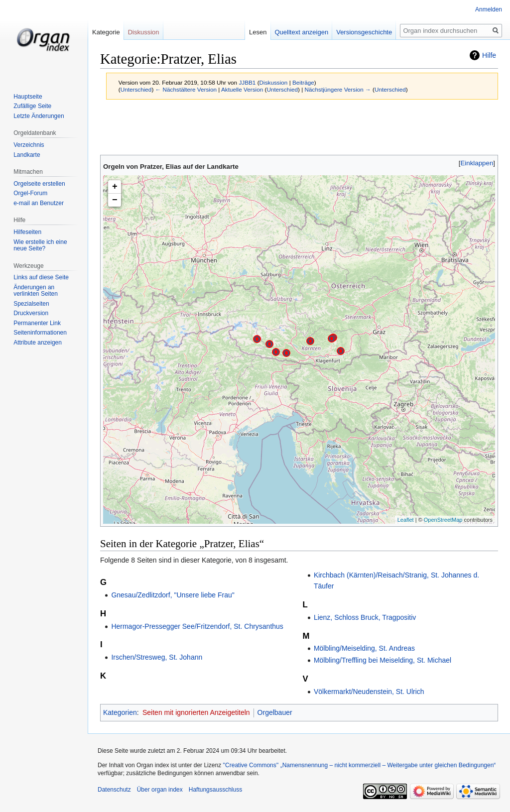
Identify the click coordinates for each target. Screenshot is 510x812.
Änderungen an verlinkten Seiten (36, 291)
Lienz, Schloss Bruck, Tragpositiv (365, 617)
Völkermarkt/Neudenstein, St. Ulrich (369, 692)
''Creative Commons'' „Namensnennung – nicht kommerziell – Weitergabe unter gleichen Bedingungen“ (359, 765)
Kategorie (106, 32)
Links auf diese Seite (41, 277)
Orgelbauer (275, 712)
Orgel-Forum (30, 193)
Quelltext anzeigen (302, 32)
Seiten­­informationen (40, 333)
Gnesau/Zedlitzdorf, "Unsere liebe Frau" (173, 595)
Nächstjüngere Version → (338, 89)
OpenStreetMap (443, 520)
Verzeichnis (29, 145)
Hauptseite (28, 97)
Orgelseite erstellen (39, 184)
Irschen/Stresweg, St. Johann (157, 657)
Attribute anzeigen (38, 343)
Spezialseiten (31, 304)
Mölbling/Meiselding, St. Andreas (364, 648)
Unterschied (136, 89)
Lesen (258, 32)
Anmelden (489, 9)
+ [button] (115, 187)
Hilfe (489, 55)
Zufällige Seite (32, 106)
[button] (477, 163)
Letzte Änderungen (39, 116)
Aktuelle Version (242, 89)
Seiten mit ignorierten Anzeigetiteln (196, 712)
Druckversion (31, 313)
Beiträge (303, 82)
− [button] (115, 200)
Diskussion (274, 82)
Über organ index (160, 790)
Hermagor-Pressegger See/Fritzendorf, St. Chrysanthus (197, 626)
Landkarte (27, 155)
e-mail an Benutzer (39, 203)
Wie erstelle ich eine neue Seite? (40, 245)
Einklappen (477, 163)
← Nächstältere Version (186, 89)
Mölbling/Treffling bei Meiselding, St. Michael (382, 660)
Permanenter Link (37, 323)
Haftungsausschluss (215, 790)
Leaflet (406, 520)
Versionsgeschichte (364, 32)
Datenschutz (114, 790)
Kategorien (120, 712)
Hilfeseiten (27, 232)
